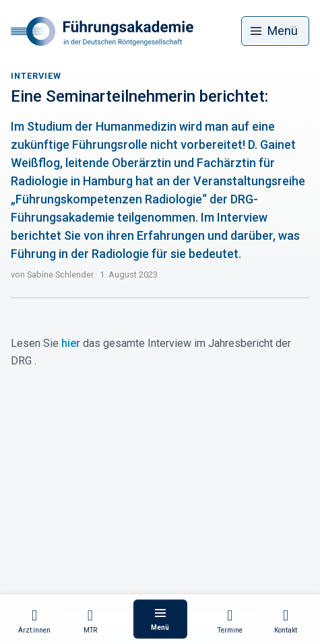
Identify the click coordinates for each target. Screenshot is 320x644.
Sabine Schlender (60, 275)
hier (71, 343)
